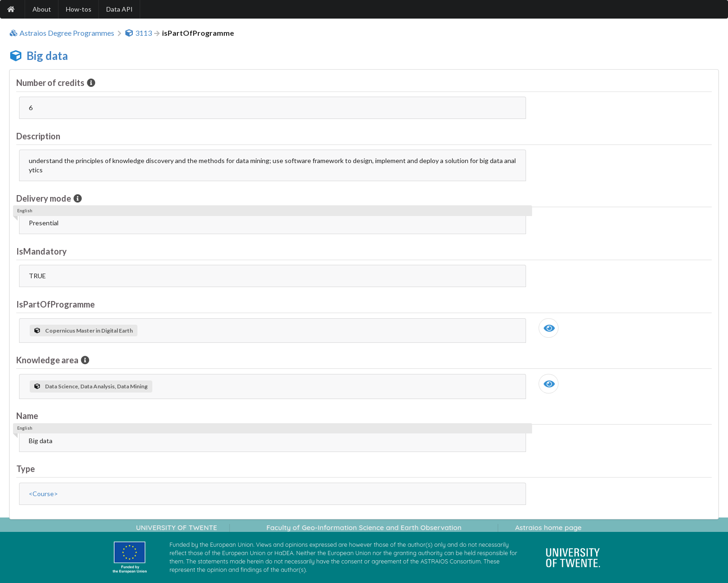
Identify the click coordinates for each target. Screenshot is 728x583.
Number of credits (51, 83)
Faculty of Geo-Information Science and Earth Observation (364, 527)
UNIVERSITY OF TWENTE (177, 527)
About (42, 9)
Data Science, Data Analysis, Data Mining (91, 386)
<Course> (43, 494)
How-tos (79, 9)
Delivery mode (44, 198)
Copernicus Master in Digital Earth (84, 331)
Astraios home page (548, 527)
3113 (138, 33)
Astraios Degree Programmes (62, 33)
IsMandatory (42, 251)
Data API (120, 9)
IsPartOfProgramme (55, 304)
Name (27, 416)
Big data (47, 56)
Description (38, 136)
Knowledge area (48, 360)
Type (26, 469)
